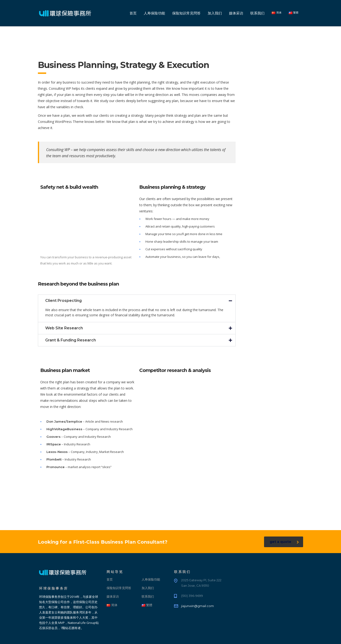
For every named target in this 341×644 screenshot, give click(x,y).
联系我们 (257, 13)
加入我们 (215, 13)
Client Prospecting (63, 301)
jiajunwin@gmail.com (197, 606)
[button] (137, 301)
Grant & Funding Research (71, 340)
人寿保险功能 (154, 13)
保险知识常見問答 (186, 13)
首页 (133, 13)
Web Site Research (64, 328)
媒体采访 (236, 13)
